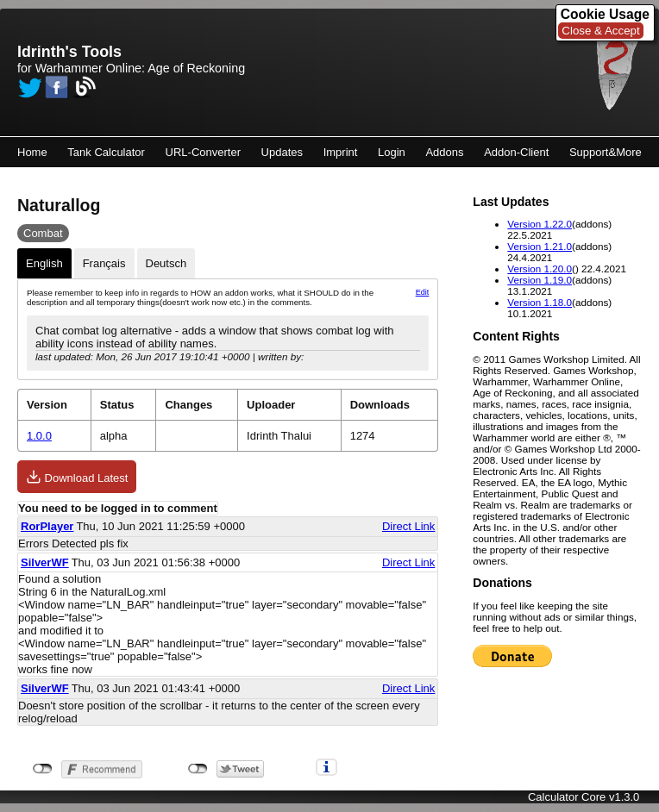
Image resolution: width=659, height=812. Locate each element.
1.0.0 (39, 436)
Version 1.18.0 (540, 302)
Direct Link (408, 526)
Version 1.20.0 (540, 269)
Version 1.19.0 (540, 280)
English (44, 263)
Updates (282, 152)
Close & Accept (600, 31)
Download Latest (77, 477)
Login (392, 152)
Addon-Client (516, 152)
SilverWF (45, 562)
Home (32, 152)
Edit (423, 292)
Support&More (606, 152)
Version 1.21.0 (540, 246)
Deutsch (166, 263)
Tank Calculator (106, 152)
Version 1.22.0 (540, 224)
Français (104, 263)
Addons (444, 152)
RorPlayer (47, 526)
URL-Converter (203, 152)
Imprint (341, 152)
